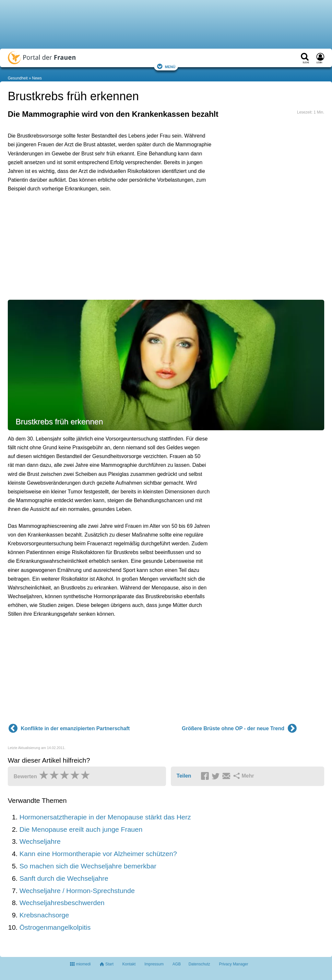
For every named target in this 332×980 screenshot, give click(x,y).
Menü (166, 66)
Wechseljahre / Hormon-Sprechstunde (77, 891)
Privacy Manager (233, 964)
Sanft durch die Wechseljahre (64, 878)
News (37, 78)
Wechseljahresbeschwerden (62, 903)
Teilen (184, 776)
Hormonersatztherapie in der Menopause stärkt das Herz (105, 817)
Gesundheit (18, 78)
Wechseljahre (40, 841)
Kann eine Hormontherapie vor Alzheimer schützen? (98, 854)
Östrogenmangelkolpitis (55, 927)
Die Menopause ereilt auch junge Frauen (81, 829)
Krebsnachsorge (44, 915)
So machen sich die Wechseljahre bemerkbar (88, 866)
